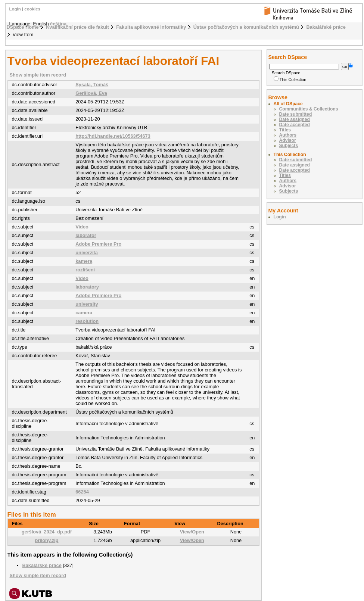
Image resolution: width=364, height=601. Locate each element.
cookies (32, 9)
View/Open (192, 532)
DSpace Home (23, 27)
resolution (87, 321)
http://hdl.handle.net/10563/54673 (113, 136)
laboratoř (86, 235)
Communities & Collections (309, 109)
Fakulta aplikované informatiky (151, 27)
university (87, 304)
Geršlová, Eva (91, 93)
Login (15, 9)
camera (84, 313)
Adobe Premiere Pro (98, 244)
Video (82, 227)
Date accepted (295, 125)
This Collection (290, 80)
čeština (58, 24)
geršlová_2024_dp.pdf (47, 532)
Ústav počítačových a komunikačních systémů (246, 27)
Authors (288, 135)
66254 (82, 492)
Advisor (288, 140)
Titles (285, 130)
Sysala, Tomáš (92, 85)
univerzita (87, 253)
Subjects (289, 146)
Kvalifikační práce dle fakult (77, 27)
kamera (84, 261)
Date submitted (296, 114)
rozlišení (85, 270)
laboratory (87, 287)
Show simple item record (38, 75)
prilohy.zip (46, 540)
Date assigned (295, 119)
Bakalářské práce (326, 27)
